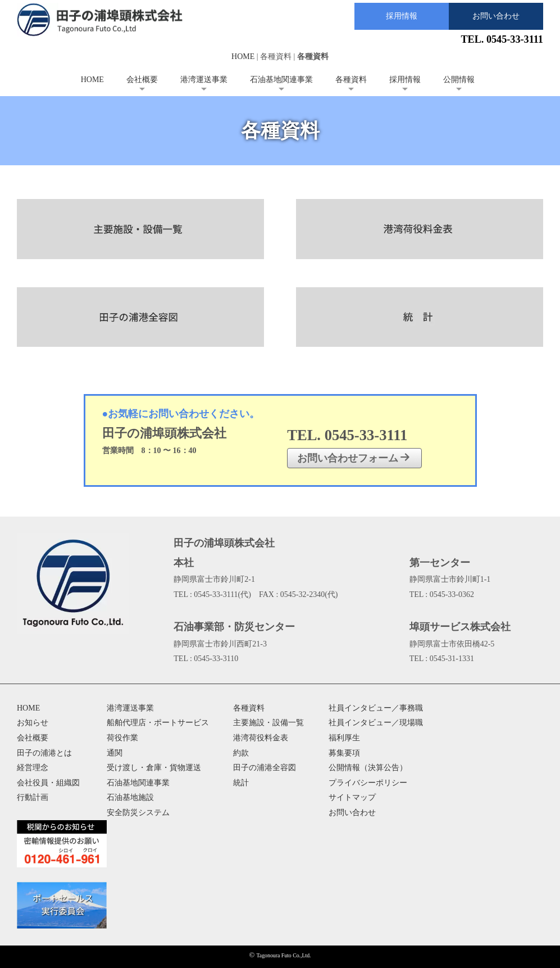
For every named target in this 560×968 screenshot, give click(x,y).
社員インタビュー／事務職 (376, 708)
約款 (241, 753)
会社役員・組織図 (48, 783)
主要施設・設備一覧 (268, 723)
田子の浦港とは (44, 753)
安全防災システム (138, 813)
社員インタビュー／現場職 (376, 723)
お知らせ (33, 723)
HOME (243, 56)
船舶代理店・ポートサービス (158, 723)
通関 (115, 753)
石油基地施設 (130, 797)
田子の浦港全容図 (265, 768)
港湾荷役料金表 (261, 738)
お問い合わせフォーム (354, 458)
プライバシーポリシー (368, 783)
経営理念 (33, 768)
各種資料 (351, 80)
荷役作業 (122, 738)
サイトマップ (352, 797)
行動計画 (33, 797)
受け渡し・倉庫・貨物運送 (154, 768)
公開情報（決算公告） (368, 768)
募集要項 (344, 753)
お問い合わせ (496, 16)
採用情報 (402, 16)
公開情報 (459, 80)
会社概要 (142, 80)
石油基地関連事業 (281, 80)
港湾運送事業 (204, 80)
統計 (241, 783)
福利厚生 (344, 738)
